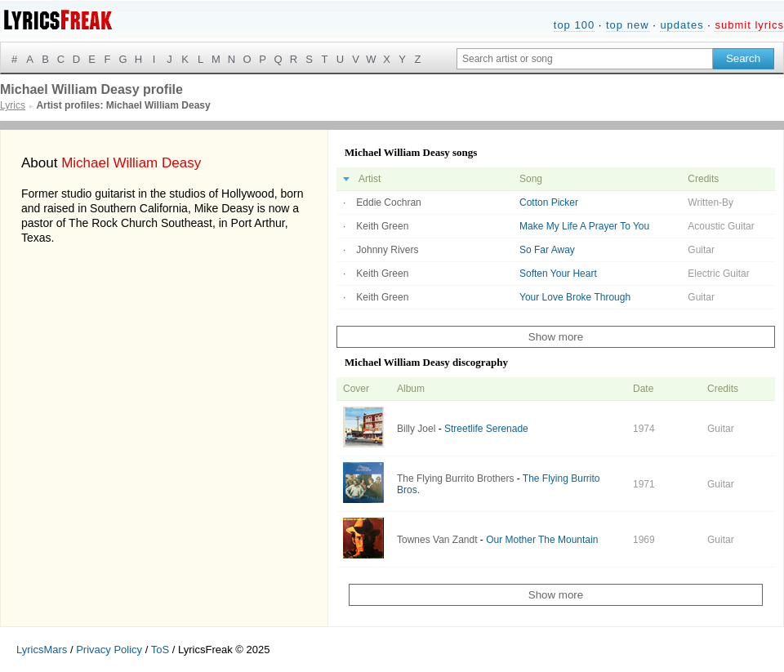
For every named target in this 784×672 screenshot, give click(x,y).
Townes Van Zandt (437, 540)
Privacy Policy (109, 650)
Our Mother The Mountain (542, 540)
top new (628, 25)
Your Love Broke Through (575, 297)
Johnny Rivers (387, 250)
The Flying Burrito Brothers (455, 478)
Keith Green (382, 226)
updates (682, 25)
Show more (556, 337)
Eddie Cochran (388, 202)
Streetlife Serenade (486, 429)
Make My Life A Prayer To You (584, 226)
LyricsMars (42, 650)
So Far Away (547, 250)
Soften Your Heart (558, 274)
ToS (160, 650)
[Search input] (585, 59)
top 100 (574, 25)
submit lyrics (749, 25)
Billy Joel (416, 429)
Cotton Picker (549, 202)
